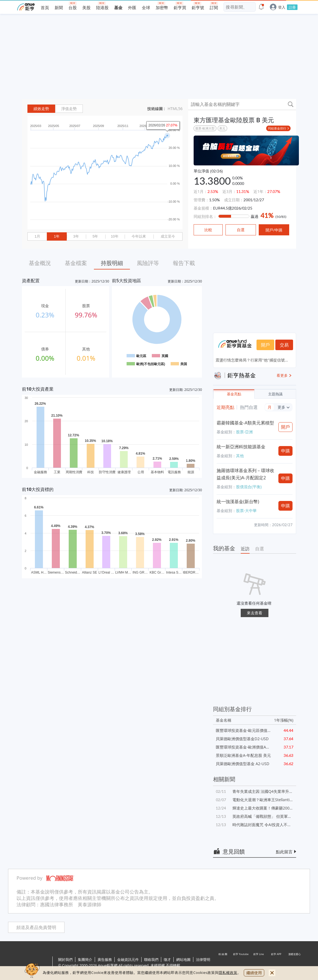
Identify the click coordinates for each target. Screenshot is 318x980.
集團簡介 (85, 959)
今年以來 (139, 236)
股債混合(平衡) (249, 487)
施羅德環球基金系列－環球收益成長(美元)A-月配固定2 (245, 474)
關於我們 (65, 959)
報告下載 (184, 263)
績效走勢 (41, 109)
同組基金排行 (277, 128)
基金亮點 (234, 394)
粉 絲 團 (223, 963)
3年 (76, 236)
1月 (37, 236)
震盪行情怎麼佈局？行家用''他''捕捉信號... (252, 360)
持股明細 (112, 263)
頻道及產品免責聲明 (36, 927)
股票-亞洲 (244, 432)
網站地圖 (183, 959)
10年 (115, 236)
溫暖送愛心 (294, 963)
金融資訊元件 (128, 959)
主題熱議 (275, 394)
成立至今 (168, 236)
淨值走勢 (69, 109)
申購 (286, 451)
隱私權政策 (228, 973)
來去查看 (255, 613)
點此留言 (284, 852)
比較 (208, 230)
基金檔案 (76, 263)
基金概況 (40, 263)
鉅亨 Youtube (241, 963)
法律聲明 (203, 959)
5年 (95, 236)
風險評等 (148, 263)
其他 (240, 456)
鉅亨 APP (276, 963)
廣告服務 (105, 959)
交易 (284, 345)
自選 (260, 549)
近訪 (245, 549)
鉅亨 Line (259, 963)
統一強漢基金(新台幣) (238, 502)
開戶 (265, 345)
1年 (57, 236)
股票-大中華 (246, 511)
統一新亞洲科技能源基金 (241, 447)
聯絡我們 (151, 959)
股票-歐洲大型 (205, 128)
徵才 (167, 959)
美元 (222, 128)
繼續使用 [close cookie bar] (254, 973)
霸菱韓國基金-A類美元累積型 (245, 423)
